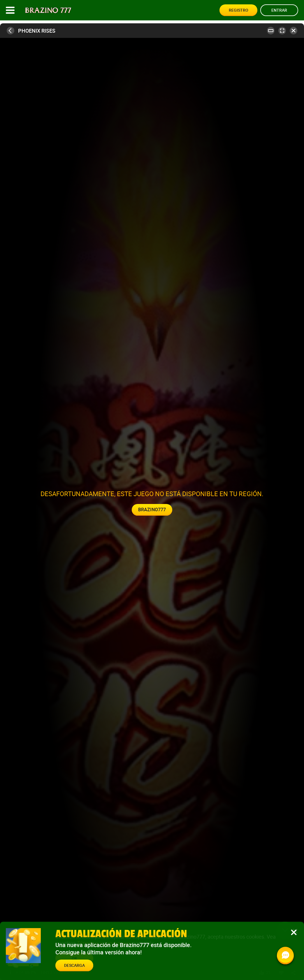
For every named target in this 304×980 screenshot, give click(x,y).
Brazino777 (152, 510)
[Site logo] (48, 10)
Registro (239, 10)
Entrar (279, 10)
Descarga (74, 965)
